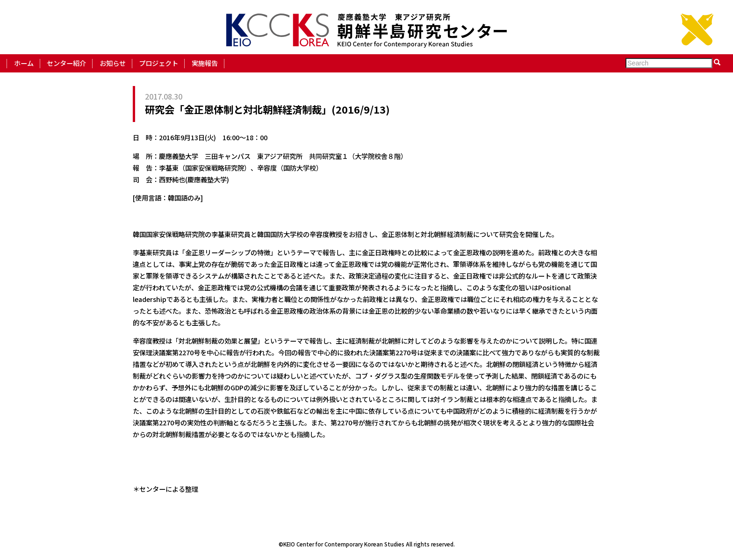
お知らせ (113, 63)
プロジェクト (158, 63)
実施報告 (205, 63)
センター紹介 (66, 63)
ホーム (24, 63)
